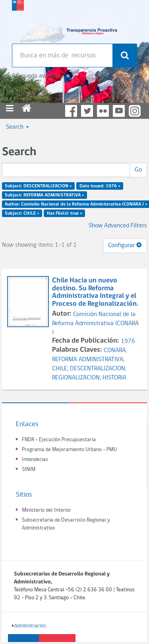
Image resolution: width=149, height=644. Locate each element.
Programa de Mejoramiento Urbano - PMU (69, 450)
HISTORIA (114, 378)
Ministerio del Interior (46, 510)
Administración (30, 626)
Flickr (103, 111)
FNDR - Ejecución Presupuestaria (59, 440)
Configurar (125, 245)
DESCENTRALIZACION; (98, 369)
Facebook (71, 111)
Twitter (87, 111)
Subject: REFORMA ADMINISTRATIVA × (45, 195)
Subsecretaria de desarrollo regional (18, 20)
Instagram (135, 111)
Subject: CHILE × (22, 213)
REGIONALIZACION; (77, 378)
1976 (128, 341)
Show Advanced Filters (118, 226)
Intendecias (35, 460)
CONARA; (115, 351)
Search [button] (17, 127)
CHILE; (61, 369)
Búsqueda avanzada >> (41, 76)
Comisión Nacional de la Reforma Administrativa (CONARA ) (95, 324)
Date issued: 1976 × (100, 186)
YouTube (119, 111)
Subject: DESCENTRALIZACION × (38, 186)
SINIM (29, 470)
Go (138, 170)
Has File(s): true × (65, 213)
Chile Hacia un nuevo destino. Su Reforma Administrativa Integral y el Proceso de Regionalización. (96, 292)
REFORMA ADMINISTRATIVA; (88, 360)
